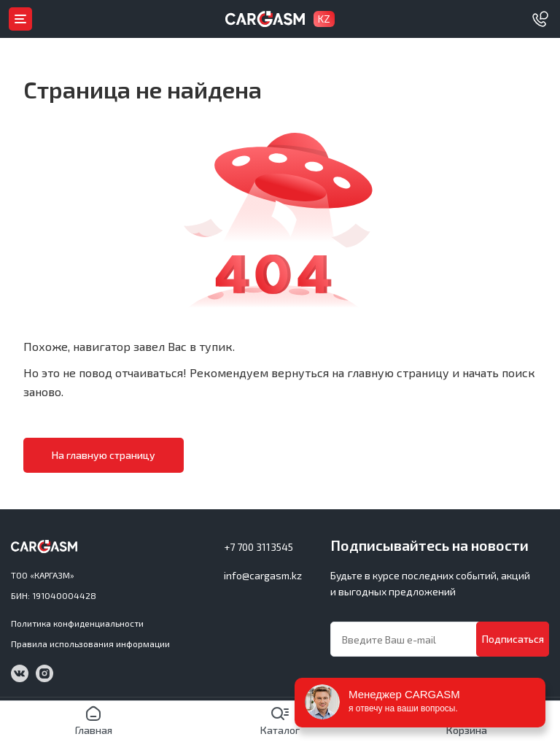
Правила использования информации (90, 644)
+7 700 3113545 (258, 547)
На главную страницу (104, 455)
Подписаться (513, 639)
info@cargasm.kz (263, 575)
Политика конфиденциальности (77, 623)
